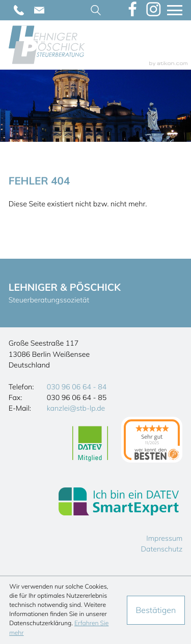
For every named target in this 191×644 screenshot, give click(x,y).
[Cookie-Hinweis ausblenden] (156, 610)
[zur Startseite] (47, 45)
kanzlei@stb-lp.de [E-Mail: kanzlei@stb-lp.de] (76, 408)
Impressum (164, 538)
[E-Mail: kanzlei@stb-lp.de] (39, 10)
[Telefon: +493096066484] (19, 10)
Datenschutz (162, 549)
